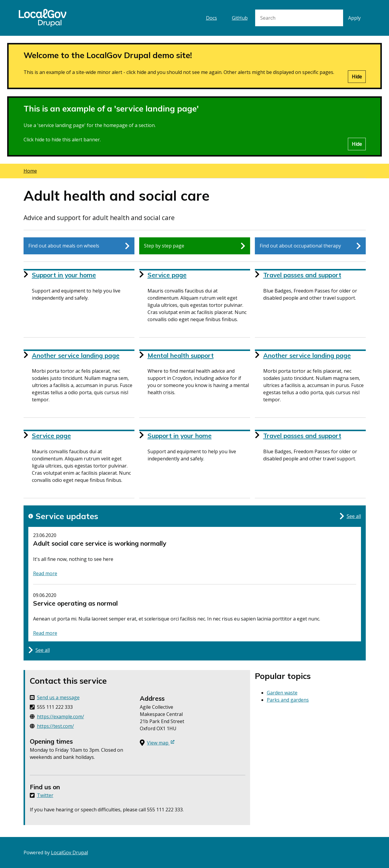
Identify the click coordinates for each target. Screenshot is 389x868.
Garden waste (282, 693)
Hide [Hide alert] (357, 77)
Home (30, 171)
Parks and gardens (288, 700)
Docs (211, 18)
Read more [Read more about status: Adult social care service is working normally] (45, 573)
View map (161, 743)
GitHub (240, 18)
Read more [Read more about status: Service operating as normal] (45, 633)
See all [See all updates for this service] (350, 516)
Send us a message (58, 697)
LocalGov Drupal (69, 852)
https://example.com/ (61, 717)
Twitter (45, 795)
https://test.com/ (55, 726)
